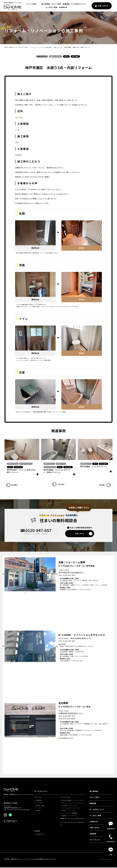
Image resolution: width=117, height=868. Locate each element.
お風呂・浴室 (41, 806)
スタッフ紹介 (56, 4)
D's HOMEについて (78, 4)
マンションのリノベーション (71, 809)
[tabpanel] (30, 575)
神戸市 (66, 56)
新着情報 (66, 4)
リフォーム (38, 798)
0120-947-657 (38, 531)
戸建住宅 (39, 801)
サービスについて (41, 792)
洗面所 (39, 811)
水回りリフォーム (55, 56)
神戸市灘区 (75, 56)
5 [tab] (36, 593)
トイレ (39, 814)
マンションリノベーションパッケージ (74, 803)
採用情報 (93, 834)
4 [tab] (33, 593)
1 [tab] (24, 593)
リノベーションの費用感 (70, 814)
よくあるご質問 (52, 7)
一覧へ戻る (62, 485)
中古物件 (38, 832)
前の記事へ (15, 485)
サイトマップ (95, 840)
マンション (40, 803)
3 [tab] (30, 593)
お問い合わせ (95, 828)
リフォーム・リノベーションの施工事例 (47, 47)
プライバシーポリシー (106, 860)
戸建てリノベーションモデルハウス (72, 819)
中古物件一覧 (41, 835)
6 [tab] (37, 664)
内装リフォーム (66, 47)
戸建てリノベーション (69, 811)
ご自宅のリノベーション (70, 806)
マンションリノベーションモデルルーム (73, 824)
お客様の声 (63, 7)
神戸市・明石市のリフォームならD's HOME (18, 47)
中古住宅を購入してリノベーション (73, 801)
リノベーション (66, 798)
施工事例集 (45, 4)
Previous (3, 575)
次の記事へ (102, 485)
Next (57, 575)
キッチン (39, 809)
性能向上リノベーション (70, 816)
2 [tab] (27, 593)
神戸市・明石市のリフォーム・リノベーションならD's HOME (24, 860)
